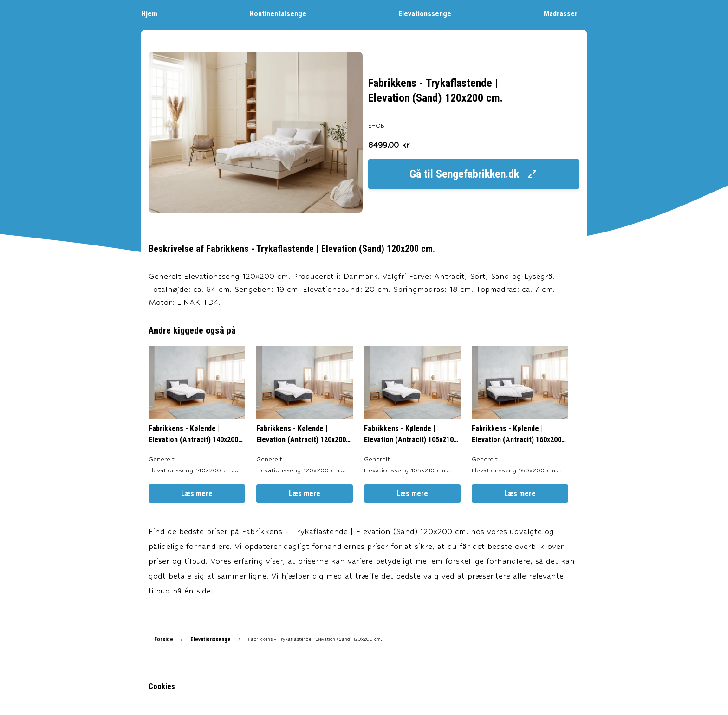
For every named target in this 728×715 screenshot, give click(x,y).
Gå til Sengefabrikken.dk (474, 174)
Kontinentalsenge (283, 13)
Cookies (162, 686)
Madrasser (565, 13)
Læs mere (197, 493)
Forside (164, 639)
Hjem (154, 13)
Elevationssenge (429, 13)
